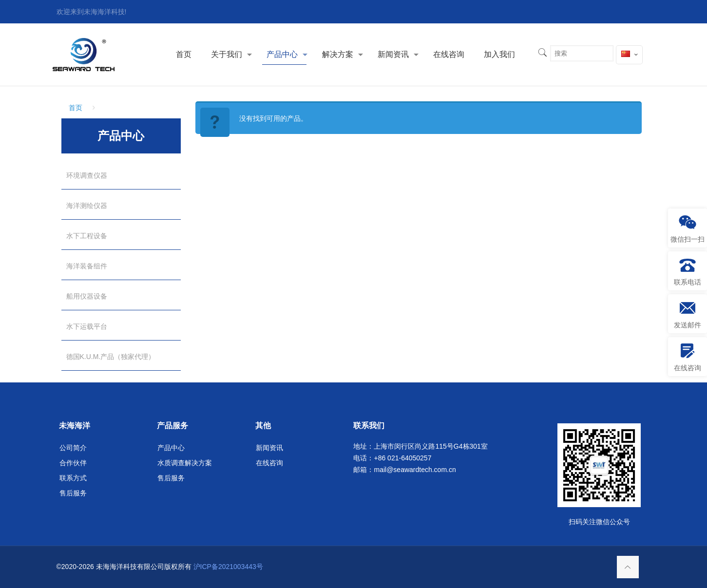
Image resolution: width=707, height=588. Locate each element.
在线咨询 (269, 463)
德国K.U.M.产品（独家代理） (111, 357)
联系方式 (73, 478)
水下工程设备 (87, 236)
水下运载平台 (87, 326)
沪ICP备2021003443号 (228, 567)
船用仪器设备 (87, 296)
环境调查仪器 (87, 175)
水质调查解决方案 (185, 463)
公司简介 (73, 448)
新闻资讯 (269, 448)
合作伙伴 (73, 463)
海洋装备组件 (87, 266)
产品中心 (171, 448)
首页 (76, 108)
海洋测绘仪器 (87, 206)
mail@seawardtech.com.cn (415, 470)
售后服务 (73, 493)
